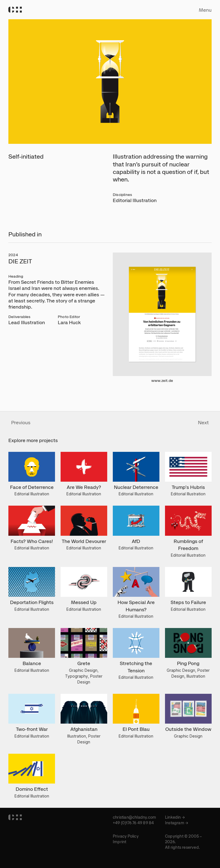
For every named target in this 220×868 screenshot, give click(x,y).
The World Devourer (84, 541)
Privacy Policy (126, 836)
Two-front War (32, 729)
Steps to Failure (188, 602)
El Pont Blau (136, 729)
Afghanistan (84, 729)
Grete (84, 663)
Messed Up (84, 602)
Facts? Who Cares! (32, 541)
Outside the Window (188, 729)
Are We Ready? (84, 487)
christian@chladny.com (134, 817)
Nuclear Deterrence (136, 487)
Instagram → (177, 823)
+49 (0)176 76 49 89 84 (133, 823)
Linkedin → (175, 817)
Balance (32, 663)
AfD (136, 541)
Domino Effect (32, 789)
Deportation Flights (32, 602)
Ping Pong (188, 663)
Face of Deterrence (32, 487)
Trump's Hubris (188, 487)
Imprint (119, 842)
